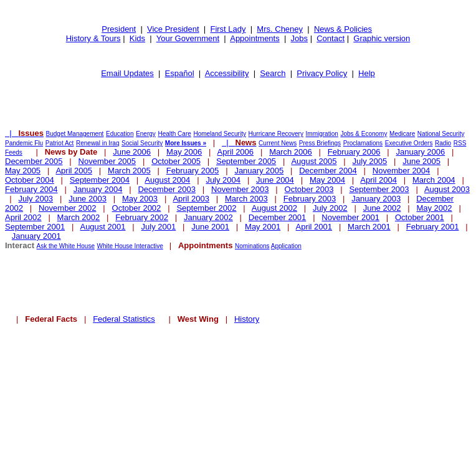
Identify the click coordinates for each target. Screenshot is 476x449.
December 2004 (328, 171)
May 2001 (263, 227)
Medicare (402, 134)
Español (180, 73)
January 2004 (98, 189)
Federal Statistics (124, 319)
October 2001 (420, 217)
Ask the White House (66, 246)
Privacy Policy (322, 73)
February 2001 (433, 227)
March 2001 (369, 227)
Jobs (299, 38)
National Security (441, 134)
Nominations (252, 246)
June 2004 (275, 180)
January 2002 (208, 217)
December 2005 (34, 161)
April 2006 (236, 152)
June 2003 (88, 199)
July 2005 (370, 161)
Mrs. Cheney (280, 29)
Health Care (174, 134)
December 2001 (278, 217)
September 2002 (206, 208)
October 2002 (137, 208)
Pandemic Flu (24, 143)
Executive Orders (409, 143)
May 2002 (434, 208)
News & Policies (343, 29)
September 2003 (379, 189)
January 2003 (376, 199)
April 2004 (378, 180)
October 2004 (30, 180)
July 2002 (330, 208)
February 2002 (142, 217)
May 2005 (23, 171)
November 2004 (402, 171)
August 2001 (102, 227)
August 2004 (167, 180)
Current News (278, 143)
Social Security (142, 143)
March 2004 (434, 180)
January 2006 (420, 152)
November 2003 (240, 189)
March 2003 (246, 199)
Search (273, 73)
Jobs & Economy (364, 134)
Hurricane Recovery (276, 134)
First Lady (228, 29)
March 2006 (291, 152)
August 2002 (274, 208)
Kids (137, 38)
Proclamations (363, 143)
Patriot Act (60, 143)
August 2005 (314, 161)
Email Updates (127, 73)
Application (286, 246)
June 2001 (210, 227)
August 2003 (447, 189)
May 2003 (140, 199)
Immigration (322, 134)
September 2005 (246, 161)
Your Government (188, 38)
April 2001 (314, 227)
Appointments (255, 38)
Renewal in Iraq (98, 143)
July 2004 (223, 180)
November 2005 (107, 161)
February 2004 (31, 189)
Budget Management (75, 134)
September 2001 (35, 227)
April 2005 (74, 171)
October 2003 (309, 189)
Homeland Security (219, 134)
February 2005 (193, 171)
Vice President (173, 29)
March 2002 (79, 217)
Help (367, 73)
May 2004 (327, 180)
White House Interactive (130, 246)
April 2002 (23, 217)
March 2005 (129, 171)
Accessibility (227, 73)
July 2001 (159, 227)
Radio (443, 143)
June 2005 (421, 161)
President (119, 29)
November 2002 (68, 208)
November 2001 (350, 217)
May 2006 (184, 152)
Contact (331, 38)
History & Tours (93, 38)
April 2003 (191, 199)
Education (120, 134)
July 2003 (36, 199)
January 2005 (259, 171)
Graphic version (382, 38)
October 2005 (176, 161)
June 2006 (132, 152)
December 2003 (167, 189)
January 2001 (36, 236)
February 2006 (354, 152)
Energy (146, 134)
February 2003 (310, 199)
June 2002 (382, 208)
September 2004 (100, 180)
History (247, 319)
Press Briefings (320, 143)
